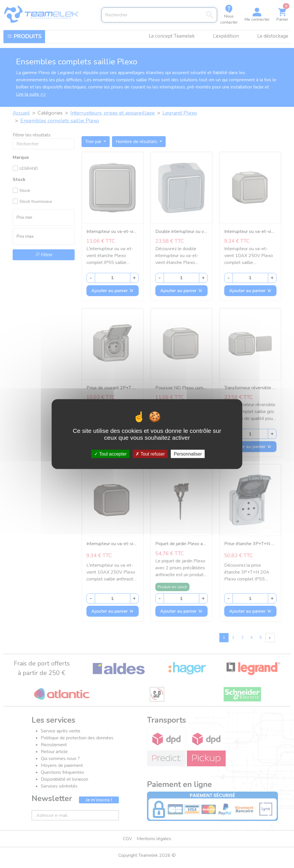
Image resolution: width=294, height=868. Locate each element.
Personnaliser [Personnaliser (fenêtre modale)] (188, 454)
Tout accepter (110, 454)
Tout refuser (150, 454)
